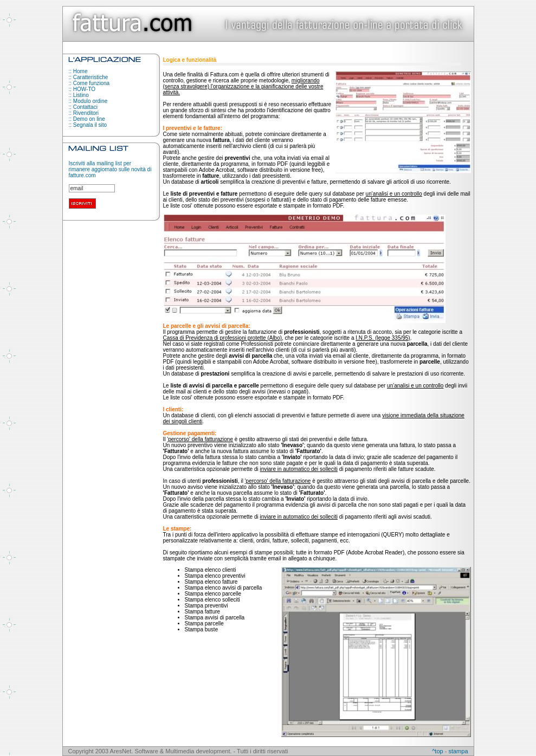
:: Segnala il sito (88, 125)
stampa (458, 751)
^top (437, 751)
